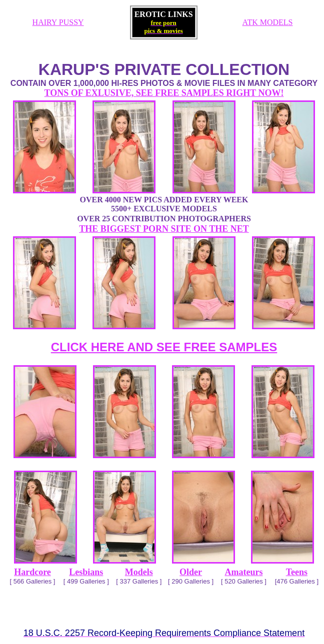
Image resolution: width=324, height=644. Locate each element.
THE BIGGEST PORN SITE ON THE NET (164, 229)
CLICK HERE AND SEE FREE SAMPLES (164, 347)
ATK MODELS (268, 22)
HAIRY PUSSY (58, 22)
